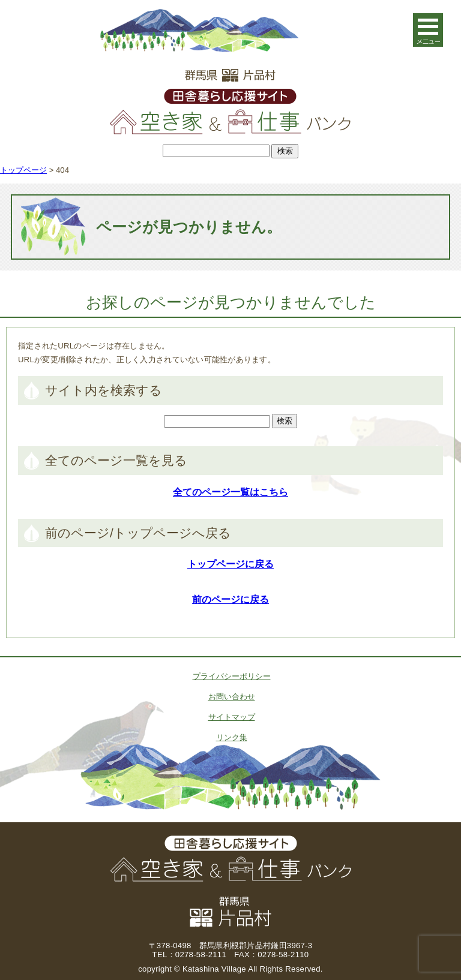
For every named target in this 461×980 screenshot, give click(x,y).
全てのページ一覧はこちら (230, 492)
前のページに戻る (230, 599)
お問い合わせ (232, 697)
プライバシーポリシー (232, 676)
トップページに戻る (230, 564)
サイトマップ (232, 717)
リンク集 (232, 737)
